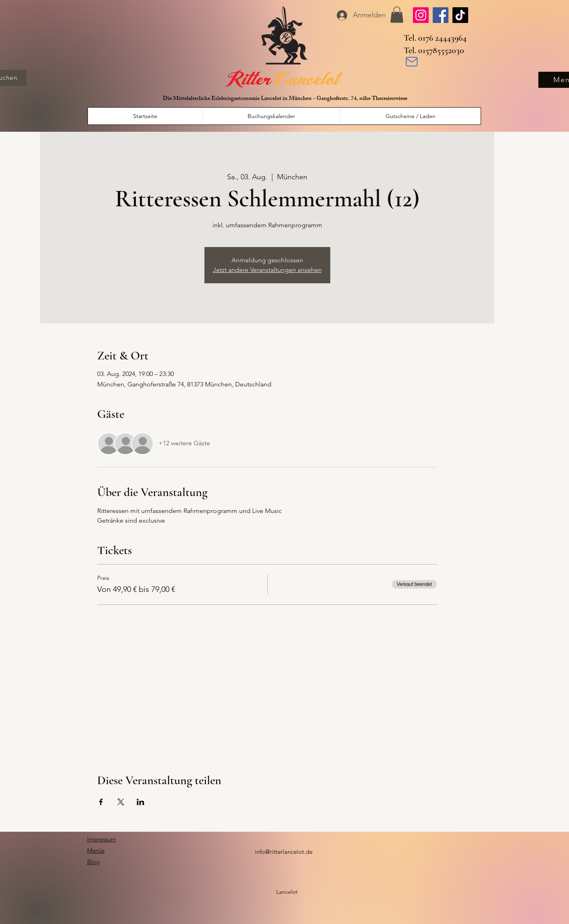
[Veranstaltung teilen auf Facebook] (101, 802)
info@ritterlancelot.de (284, 852)
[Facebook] (441, 15)
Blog (93, 862)
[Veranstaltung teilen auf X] (121, 802)
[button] (397, 15)
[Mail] (412, 62)
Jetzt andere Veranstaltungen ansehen (267, 270)
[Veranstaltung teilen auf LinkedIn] (141, 802)
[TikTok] (460, 15)
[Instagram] (421, 15)
